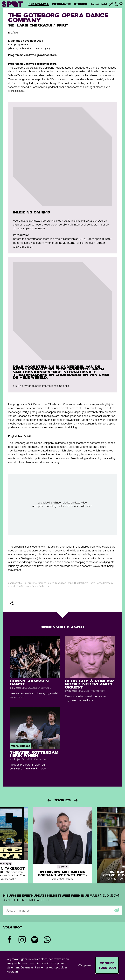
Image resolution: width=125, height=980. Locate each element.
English (104, 4)
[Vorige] (49, 800)
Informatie (61, 4)
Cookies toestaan (107, 965)
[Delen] (12, 603)
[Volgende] (76, 800)
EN (16, 33)
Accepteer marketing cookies (49, 506)
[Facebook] (10, 940)
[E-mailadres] (62, 910)
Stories (81, 4)
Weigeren (84, 965)
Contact (95, 4)
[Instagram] (22, 940)
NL (10, 33)
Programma (39, 4)
